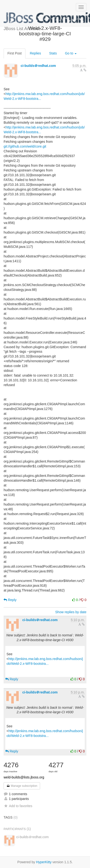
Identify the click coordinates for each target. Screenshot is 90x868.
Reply (10, 600)
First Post (15, 53)
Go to (71, 53)
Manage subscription (22, 786)
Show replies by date (71, 612)
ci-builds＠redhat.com (38, 66)
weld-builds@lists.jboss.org (24, 777)
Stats (53, 53)
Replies (35, 53)
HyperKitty (44, 862)
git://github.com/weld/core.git (25, 146)
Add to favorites (18, 806)
